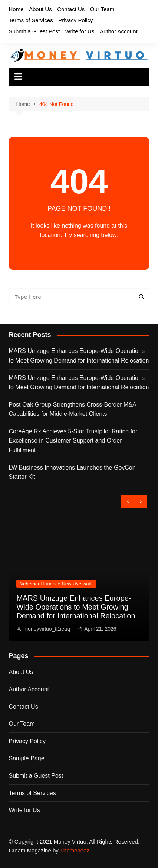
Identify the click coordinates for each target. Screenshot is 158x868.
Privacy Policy (75, 20)
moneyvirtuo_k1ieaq (47, 629)
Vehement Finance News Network (56, 584)
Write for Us (80, 31)
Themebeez (75, 850)
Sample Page (27, 758)
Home (16, 9)
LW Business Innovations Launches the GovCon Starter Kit (72, 472)
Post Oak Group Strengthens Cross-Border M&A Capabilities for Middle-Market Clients (73, 409)
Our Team (102, 9)
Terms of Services (31, 20)
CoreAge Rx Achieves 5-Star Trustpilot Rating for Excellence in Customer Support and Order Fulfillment (73, 441)
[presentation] (128, 501)
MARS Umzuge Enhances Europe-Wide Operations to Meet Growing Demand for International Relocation (79, 356)
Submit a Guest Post (34, 31)
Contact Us (71, 9)
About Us (40, 9)
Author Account (119, 31)
